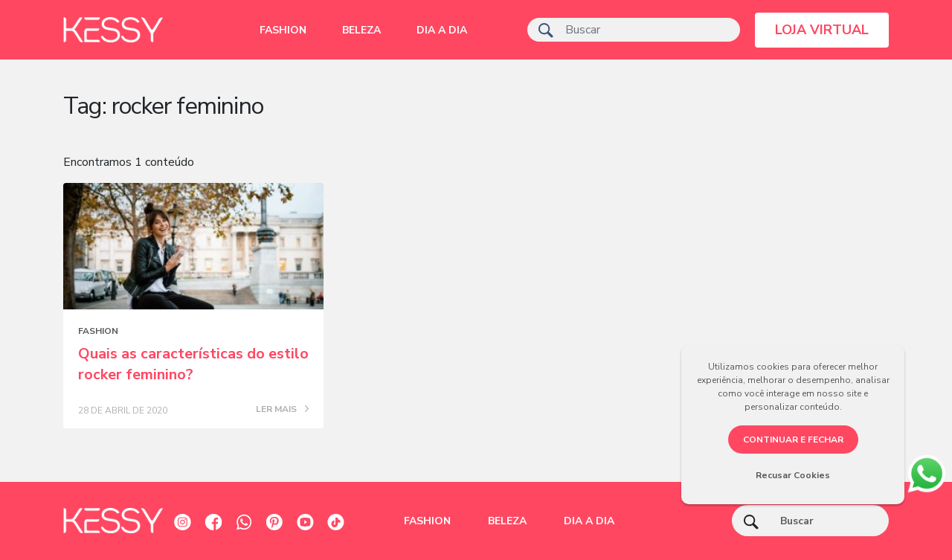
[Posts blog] (193, 246)
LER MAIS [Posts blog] (282, 410)
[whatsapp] (926, 472)
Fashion (283, 30)
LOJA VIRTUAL (822, 30)
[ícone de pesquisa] (546, 30)
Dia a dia (442, 30)
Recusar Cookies (793, 475)
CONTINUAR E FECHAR (793, 440)
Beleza (361, 30)
